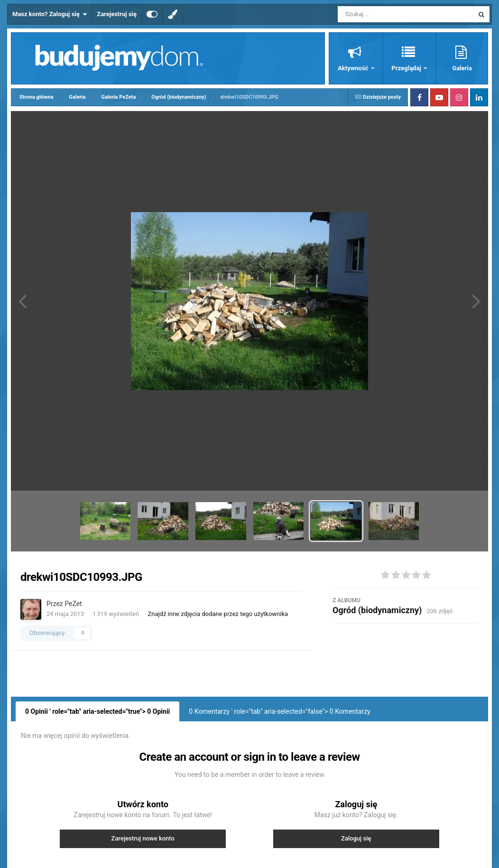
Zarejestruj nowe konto (143, 838)
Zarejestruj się (117, 14)
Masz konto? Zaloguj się (50, 14)
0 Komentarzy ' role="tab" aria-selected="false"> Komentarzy (279, 711)
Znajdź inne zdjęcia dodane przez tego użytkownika (218, 614)
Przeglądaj (407, 68)
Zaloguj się (356, 838)
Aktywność (354, 68)
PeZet (73, 604)
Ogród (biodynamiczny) (377, 610)
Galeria (462, 68)
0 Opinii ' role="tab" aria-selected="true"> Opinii (97, 711)
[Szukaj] (384, 14)
